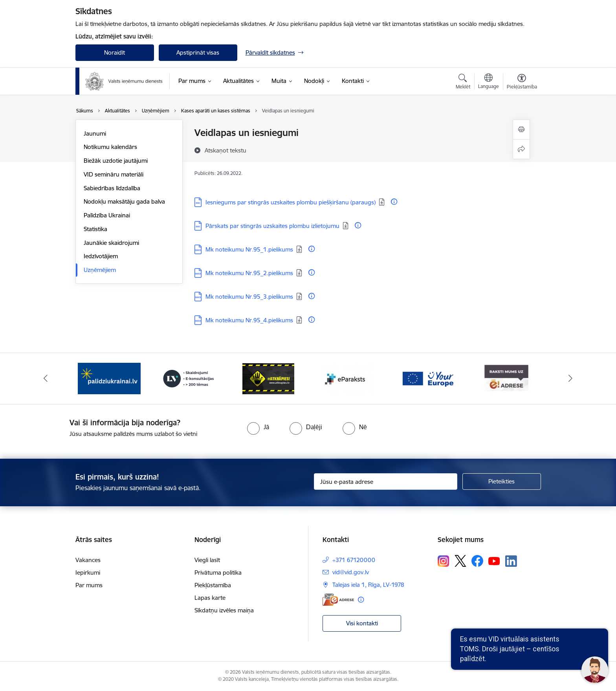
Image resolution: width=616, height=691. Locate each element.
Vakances (88, 560)
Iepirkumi (88, 572)
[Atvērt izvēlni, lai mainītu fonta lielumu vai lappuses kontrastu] (522, 83)
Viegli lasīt (207, 560)
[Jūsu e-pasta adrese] (386, 481)
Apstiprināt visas (198, 52)
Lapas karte (210, 598)
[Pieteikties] (502, 481)
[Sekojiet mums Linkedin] (511, 561)
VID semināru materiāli (114, 174)
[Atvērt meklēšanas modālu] (463, 83)
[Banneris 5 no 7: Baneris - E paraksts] (427, 378)
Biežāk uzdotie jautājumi (116, 161)
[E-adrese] (338, 600)
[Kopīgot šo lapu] (521, 149)
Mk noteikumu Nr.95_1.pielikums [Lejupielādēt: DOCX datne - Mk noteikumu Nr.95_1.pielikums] (249, 249)
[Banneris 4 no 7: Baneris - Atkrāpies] (348, 378)
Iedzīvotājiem (101, 256)
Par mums (89, 585)
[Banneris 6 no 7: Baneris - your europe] (507, 378)
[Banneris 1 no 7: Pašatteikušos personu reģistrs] (109, 378)
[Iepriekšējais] (46, 379)
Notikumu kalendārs (110, 147)
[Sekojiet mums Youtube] (494, 561)
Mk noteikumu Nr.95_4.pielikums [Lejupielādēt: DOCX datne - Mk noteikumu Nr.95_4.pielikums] (249, 320)
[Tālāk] (571, 379)
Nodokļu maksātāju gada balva (124, 201)
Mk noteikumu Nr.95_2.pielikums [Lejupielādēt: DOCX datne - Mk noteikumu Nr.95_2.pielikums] (249, 273)
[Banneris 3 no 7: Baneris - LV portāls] (268, 378)
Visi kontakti (362, 623)
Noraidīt (115, 52)
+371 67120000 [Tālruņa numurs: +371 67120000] (354, 560)
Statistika (95, 229)
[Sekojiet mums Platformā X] (460, 561)
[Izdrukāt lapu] (521, 130)
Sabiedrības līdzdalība (112, 188)
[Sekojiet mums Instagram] (444, 561)
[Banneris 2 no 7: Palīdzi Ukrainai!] (189, 378)
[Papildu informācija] (394, 202)
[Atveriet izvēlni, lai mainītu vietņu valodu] (489, 82)
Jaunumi (95, 133)
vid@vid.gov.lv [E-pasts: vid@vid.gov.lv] (351, 572)
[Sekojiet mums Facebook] (477, 561)
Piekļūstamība (213, 585)
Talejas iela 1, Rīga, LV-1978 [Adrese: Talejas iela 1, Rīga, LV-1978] (368, 585)
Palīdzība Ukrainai (107, 215)
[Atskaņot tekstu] (225, 150)
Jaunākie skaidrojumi (111, 243)
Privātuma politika (218, 572)
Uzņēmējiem (100, 270)
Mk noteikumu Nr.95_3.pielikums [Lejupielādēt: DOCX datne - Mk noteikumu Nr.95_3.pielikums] (249, 297)
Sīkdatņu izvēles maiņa (224, 610)
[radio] (258, 427)
